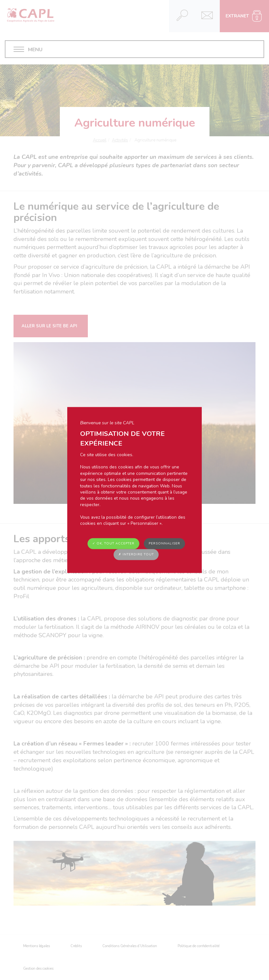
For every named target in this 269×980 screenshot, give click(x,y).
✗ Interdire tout (136, 554)
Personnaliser (164, 543)
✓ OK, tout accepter (113, 543)
